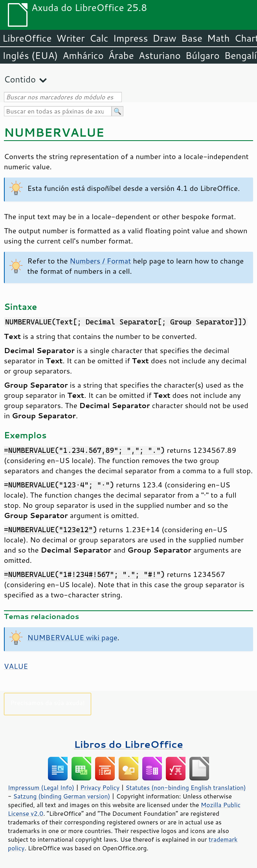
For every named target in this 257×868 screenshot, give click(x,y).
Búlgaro (203, 55)
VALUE (16, 666)
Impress (131, 38)
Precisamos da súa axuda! (47, 702)
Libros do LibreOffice (128, 744)
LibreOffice (27, 38)
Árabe (121, 55)
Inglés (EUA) (30, 55)
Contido (20, 79)
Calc (99, 38)
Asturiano (160, 55)
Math (218, 38)
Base (192, 38)
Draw (164, 38)
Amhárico (83, 55)
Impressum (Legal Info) (41, 787)
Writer (70, 38)
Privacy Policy (100, 787)
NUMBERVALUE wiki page (73, 637)
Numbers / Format (100, 261)
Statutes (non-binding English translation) (185, 787)
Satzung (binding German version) (62, 796)
